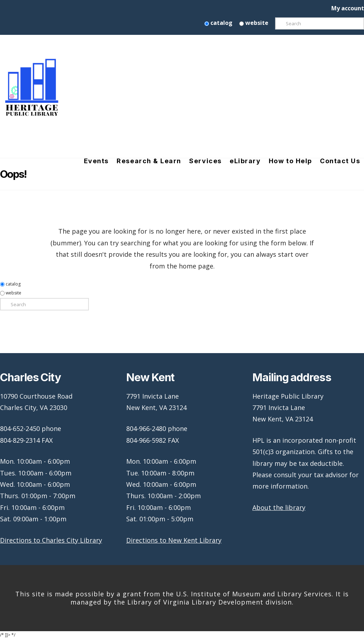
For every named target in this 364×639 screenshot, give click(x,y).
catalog (218, 23)
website (254, 23)
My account (348, 8)
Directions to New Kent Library (174, 540)
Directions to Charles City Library (51, 540)
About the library (279, 507)
